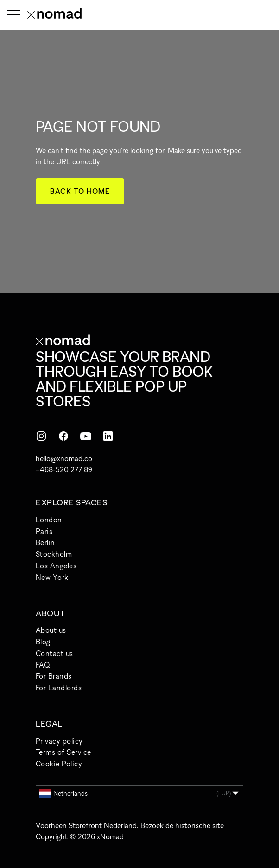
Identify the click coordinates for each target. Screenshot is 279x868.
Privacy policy (59, 741)
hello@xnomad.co (64, 458)
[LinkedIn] (108, 436)
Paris (44, 531)
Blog (43, 642)
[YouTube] (86, 436)
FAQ (43, 665)
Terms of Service (63, 752)
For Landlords (59, 688)
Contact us (54, 653)
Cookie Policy (59, 764)
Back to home (80, 191)
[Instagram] (41, 436)
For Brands (54, 676)
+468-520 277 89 (64, 469)
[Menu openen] (14, 15)
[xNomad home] (54, 15)
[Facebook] (63, 436)
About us (51, 630)
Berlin (45, 542)
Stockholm (54, 554)
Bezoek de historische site (182, 825)
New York (52, 577)
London (49, 520)
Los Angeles (56, 566)
